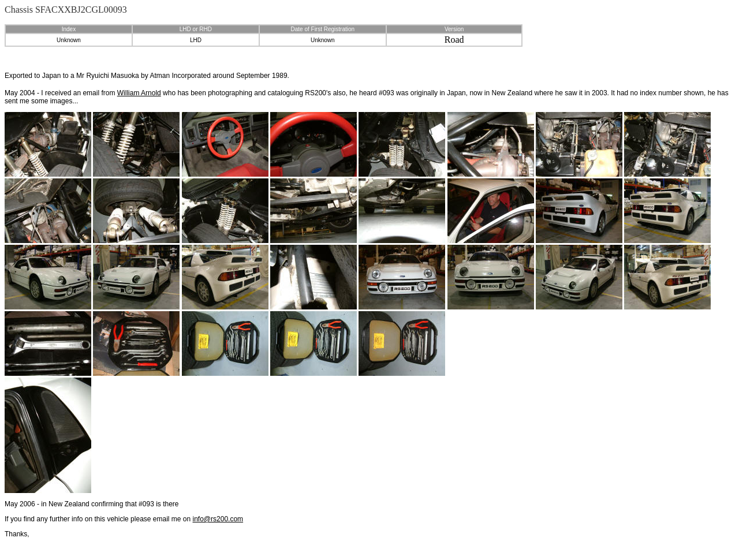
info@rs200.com (218, 519)
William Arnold (139, 93)
